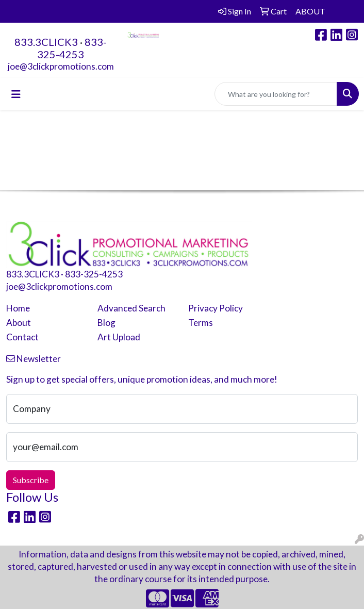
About (19, 323)
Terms (201, 323)
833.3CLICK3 (46, 42)
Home (18, 308)
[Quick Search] (276, 94)
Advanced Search (131, 308)
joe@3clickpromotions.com (61, 66)
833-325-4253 (72, 48)
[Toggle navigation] (16, 94)
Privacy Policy (216, 308)
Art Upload (119, 337)
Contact (22, 337)
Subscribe (31, 480)
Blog (106, 323)
